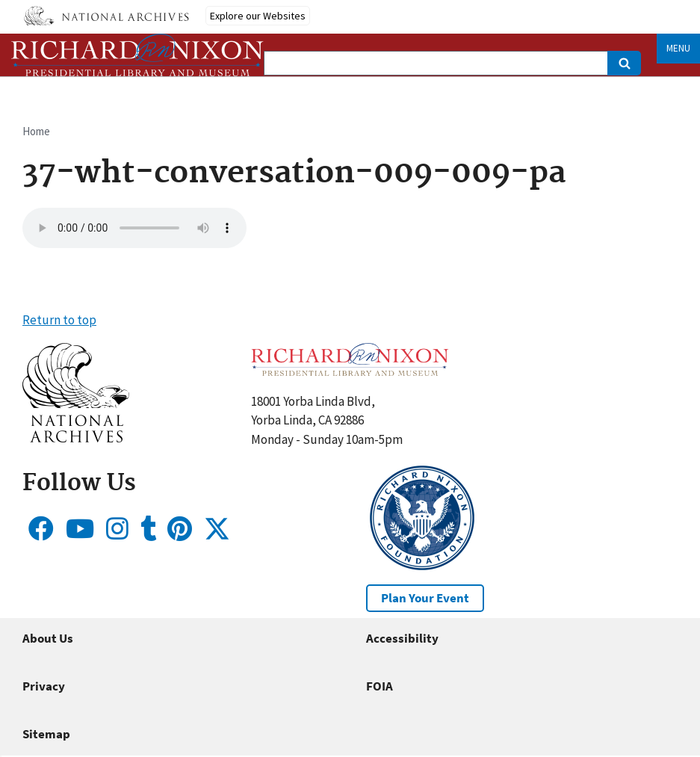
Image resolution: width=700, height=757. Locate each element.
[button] (76, 438)
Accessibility (402, 638)
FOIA (380, 686)
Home (36, 131)
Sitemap (46, 734)
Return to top (59, 320)
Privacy (44, 686)
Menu (678, 48)
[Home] (137, 55)
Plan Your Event (425, 598)
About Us (48, 638)
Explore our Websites (258, 16)
